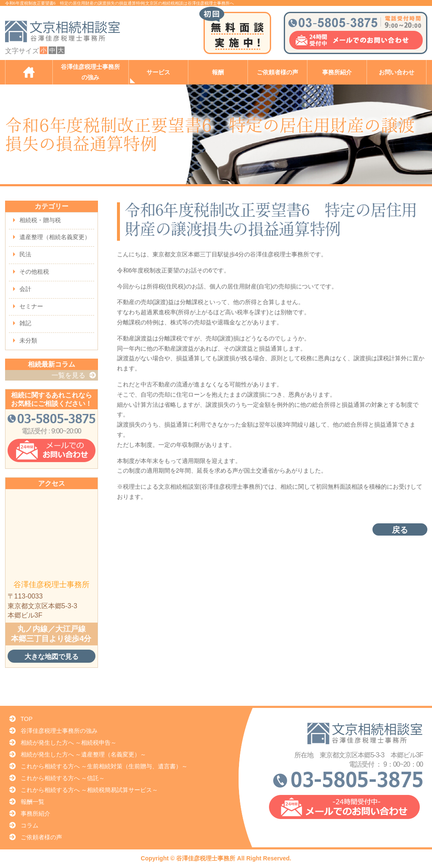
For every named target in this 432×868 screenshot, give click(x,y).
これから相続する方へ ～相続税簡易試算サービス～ (90, 790)
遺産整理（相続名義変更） (55, 237)
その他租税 (34, 272)
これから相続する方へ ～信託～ (63, 778)
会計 (25, 289)
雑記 (25, 323)
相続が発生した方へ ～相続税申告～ (69, 743)
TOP (27, 719)
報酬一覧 (33, 802)
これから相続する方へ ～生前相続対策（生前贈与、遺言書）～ (104, 766)
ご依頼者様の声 (277, 72)
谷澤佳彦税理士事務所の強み (90, 72)
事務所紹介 (337, 72)
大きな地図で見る (52, 656)
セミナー (31, 306)
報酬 (218, 72)
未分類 (28, 340)
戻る (400, 530)
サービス (158, 72)
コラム (30, 825)
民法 (25, 254)
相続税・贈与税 (40, 220)
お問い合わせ (397, 72)
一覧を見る (68, 375)
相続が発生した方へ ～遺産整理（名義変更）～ (84, 754)
